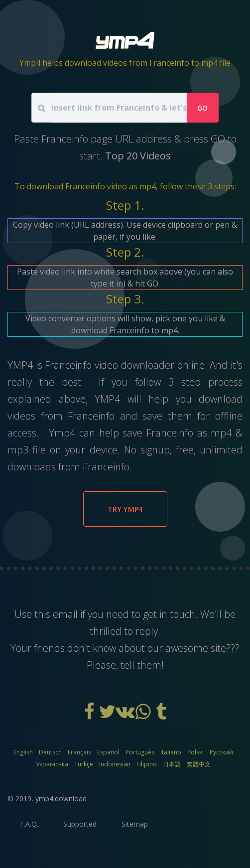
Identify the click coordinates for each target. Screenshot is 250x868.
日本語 (172, 764)
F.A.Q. (29, 824)
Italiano (171, 752)
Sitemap (135, 824)
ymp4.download (61, 798)
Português (140, 752)
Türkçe (84, 764)
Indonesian (115, 764)
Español (108, 752)
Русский (221, 752)
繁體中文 (199, 764)
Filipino (147, 764)
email (65, 614)
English (23, 752)
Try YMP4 (125, 509)
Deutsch (50, 752)
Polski (195, 752)
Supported (80, 824)
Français (79, 752)
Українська (52, 764)
